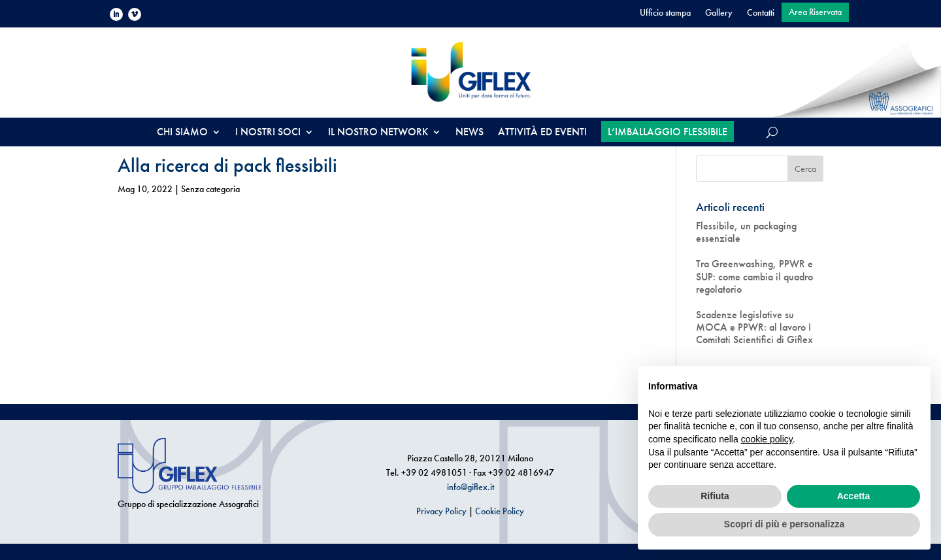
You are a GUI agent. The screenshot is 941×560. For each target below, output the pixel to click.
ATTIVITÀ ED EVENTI (542, 133)
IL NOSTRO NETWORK (378, 133)
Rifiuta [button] (715, 496)
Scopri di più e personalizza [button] (784, 524)
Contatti (761, 13)
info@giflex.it (470, 487)
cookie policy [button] (767, 439)
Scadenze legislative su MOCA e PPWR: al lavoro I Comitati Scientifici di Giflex (754, 327)
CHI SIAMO (182, 133)
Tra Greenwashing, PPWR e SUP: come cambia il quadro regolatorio (754, 276)
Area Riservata (815, 12)
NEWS (470, 133)
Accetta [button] (854, 496)
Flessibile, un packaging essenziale (746, 232)
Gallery (719, 13)
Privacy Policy (441, 511)
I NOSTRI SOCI (268, 133)
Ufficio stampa (665, 13)
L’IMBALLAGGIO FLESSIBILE (668, 132)
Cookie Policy (500, 511)
